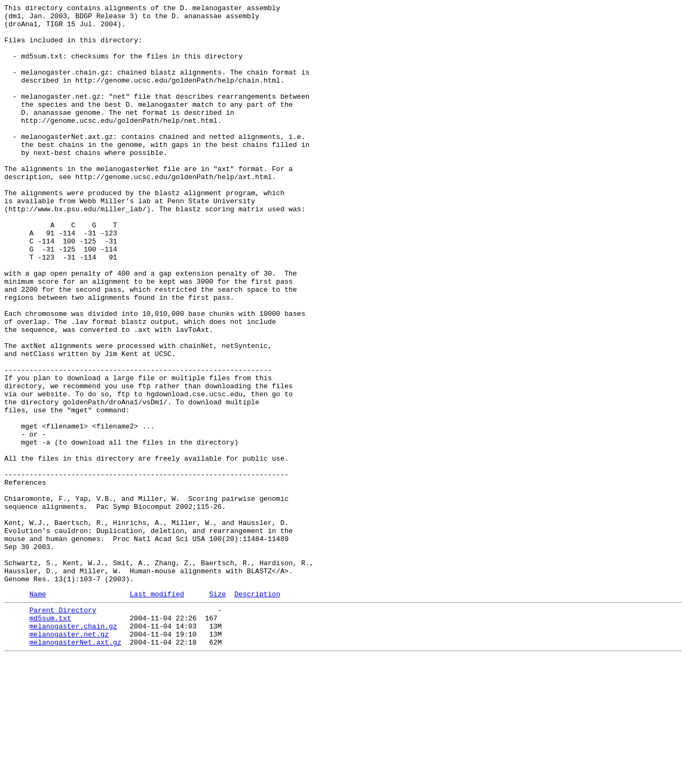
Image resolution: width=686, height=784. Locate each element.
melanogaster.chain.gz (73, 748)
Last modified (157, 711)
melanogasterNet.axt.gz (76, 767)
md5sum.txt (50, 738)
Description (257, 711)
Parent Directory (63, 729)
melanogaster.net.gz (69, 758)
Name (38, 711)
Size (217, 711)
